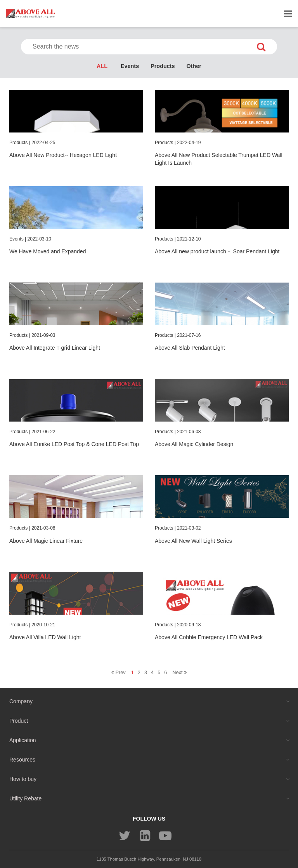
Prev (119, 672)
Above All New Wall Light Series (193, 541)
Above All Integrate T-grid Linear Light (55, 348)
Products (163, 66)
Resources (22, 760)
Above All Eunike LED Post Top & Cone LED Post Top (74, 444)
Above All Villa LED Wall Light (45, 637)
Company (21, 701)
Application (23, 740)
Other (194, 66)
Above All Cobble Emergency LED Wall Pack (209, 637)
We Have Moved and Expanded (48, 251)
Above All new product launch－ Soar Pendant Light (217, 251)
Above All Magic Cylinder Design (194, 444)
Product (19, 721)
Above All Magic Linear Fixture (46, 541)
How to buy (23, 779)
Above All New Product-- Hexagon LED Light (63, 155)
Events (130, 66)
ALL (102, 66)
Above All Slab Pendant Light (190, 348)
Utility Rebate (25, 798)
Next (179, 672)
